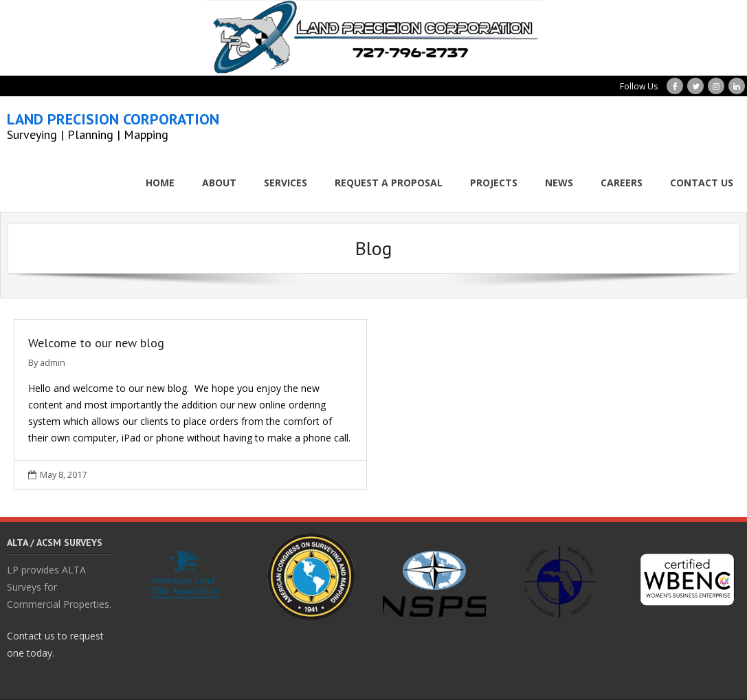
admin (53, 363)
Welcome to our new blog (96, 343)
